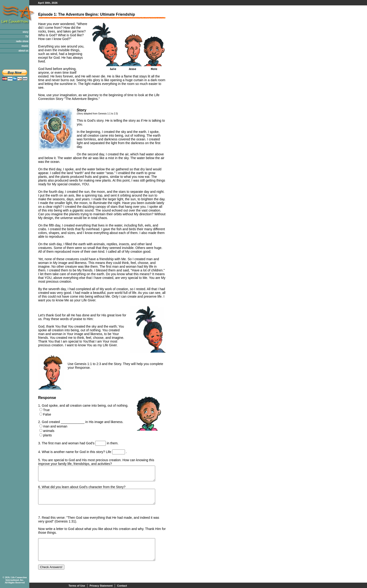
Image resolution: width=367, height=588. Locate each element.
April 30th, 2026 (48, 3)
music (25, 46)
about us (23, 51)
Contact (122, 586)
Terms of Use (77, 586)
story (26, 32)
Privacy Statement (101, 586)
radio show (22, 41)
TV (27, 37)
